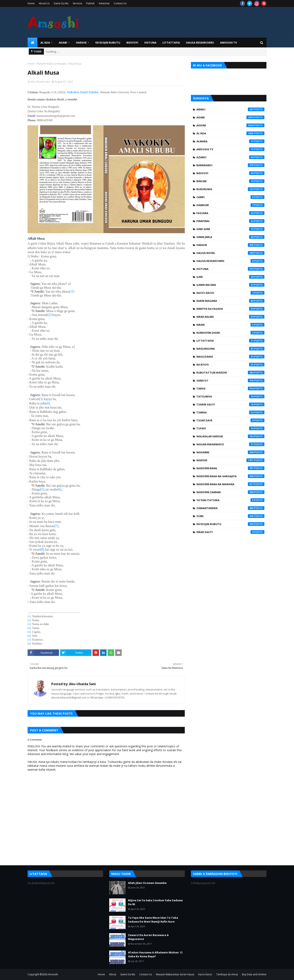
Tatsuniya (230, 396)
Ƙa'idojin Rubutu (230, 524)
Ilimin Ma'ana (230, 285)
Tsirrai (230, 412)
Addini (230, 125)
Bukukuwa (230, 189)
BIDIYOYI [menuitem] (132, 43)
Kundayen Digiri (230, 333)
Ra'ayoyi (230, 365)
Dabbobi (230, 205)
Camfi (230, 197)
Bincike (230, 181)
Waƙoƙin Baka (230, 468)
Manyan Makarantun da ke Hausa (175, 974)
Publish (90, 3)
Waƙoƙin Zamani (230, 492)
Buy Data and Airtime (254, 974)
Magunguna (230, 349)
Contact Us (120, 3)
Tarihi (230, 388)
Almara (230, 141)
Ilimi (230, 277)
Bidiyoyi (230, 173)
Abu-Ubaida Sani (40, 82)
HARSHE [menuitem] (81, 43)
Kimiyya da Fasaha (230, 309)
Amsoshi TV (230, 149)
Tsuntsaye (230, 420)
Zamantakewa (230, 508)
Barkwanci (230, 165)
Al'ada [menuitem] (45, 43)
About (113, 974)
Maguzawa (230, 357)
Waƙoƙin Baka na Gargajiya (230, 476)
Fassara (230, 213)
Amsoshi (53, 974)
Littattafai (230, 341)
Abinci (230, 109)
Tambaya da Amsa (227, 974)
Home (31, 3)
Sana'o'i (230, 381)
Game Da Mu (61, 3)
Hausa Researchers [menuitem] (200, 43)
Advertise (104, 3)
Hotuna (230, 269)
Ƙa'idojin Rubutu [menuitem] (108, 43)
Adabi (230, 117)
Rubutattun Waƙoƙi (230, 373)
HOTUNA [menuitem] (150, 43)
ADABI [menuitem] (63, 43)
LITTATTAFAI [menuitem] (171, 43)
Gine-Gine (230, 229)
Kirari (230, 325)
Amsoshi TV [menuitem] (228, 43)
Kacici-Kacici (230, 293)
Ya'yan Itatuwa (230, 500)
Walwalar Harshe (230, 436)
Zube (230, 516)
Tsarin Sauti (230, 404)
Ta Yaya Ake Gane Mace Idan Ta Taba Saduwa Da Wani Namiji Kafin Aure (153, 920)
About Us (44, 3)
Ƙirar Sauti (230, 532)
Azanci (230, 157)
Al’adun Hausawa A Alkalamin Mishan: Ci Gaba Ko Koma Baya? (155, 954)
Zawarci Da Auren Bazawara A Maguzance (148, 937)
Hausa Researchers (230, 261)
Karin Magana (230, 301)
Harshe (230, 245)
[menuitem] (32, 43)
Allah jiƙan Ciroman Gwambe (147, 883)
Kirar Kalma (230, 317)
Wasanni (230, 452)
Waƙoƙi (230, 460)
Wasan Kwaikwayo (230, 444)
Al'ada (230, 133)
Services (77, 3)
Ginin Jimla (230, 237)
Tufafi (230, 428)
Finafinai (230, 221)
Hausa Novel (230, 253)
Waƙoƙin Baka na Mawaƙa (52, 64)
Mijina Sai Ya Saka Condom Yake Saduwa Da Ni (155, 902)
